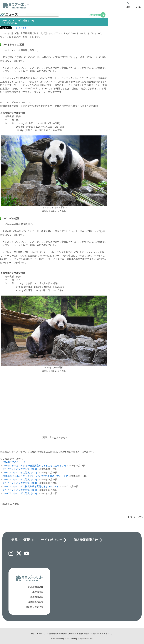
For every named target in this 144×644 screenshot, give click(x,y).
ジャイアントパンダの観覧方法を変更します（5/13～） (31, 486)
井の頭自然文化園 (35, 607)
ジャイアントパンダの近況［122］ (20, 479)
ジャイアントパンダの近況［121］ (20, 472)
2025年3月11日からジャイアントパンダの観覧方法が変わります (35, 476)
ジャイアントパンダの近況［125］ (20, 493)
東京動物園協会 (36, 587)
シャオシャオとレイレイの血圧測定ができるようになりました (34, 466)
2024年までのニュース (14, 462)
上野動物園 (38, 592)
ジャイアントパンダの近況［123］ (20, 483)
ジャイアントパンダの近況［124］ (20, 490)
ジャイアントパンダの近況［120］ (20, 469)
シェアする (21, 28)
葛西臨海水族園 (36, 602)
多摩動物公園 (37, 597)
